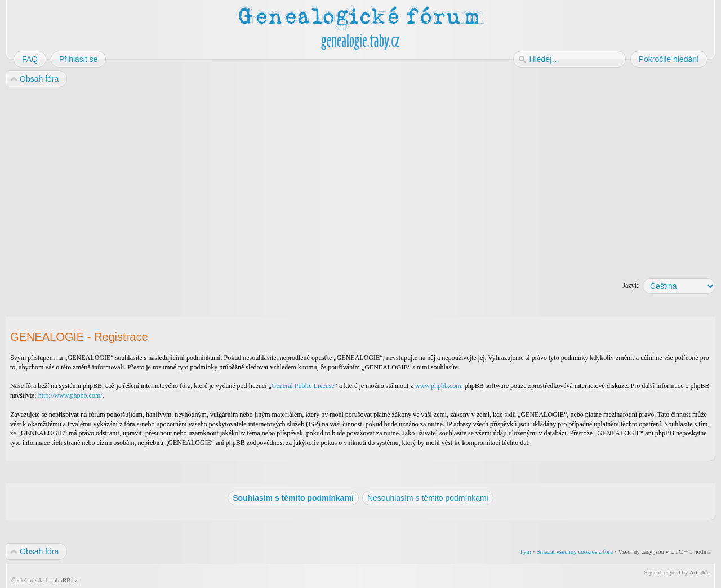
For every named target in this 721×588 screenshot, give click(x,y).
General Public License (303, 386)
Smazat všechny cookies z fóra (575, 551)
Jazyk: (631, 286)
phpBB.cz (65, 580)
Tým (525, 551)
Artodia (699, 572)
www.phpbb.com (438, 386)
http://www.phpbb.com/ (70, 395)
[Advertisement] (345, 179)
